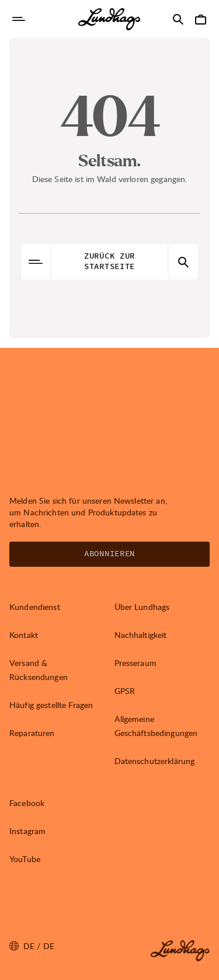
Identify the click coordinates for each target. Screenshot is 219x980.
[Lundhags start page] (109, 19)
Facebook (27, 803)
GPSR (125, 691)
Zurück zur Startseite (109, 261)
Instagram (27, 831)
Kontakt (24, 635)
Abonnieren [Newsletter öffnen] (109, 554)
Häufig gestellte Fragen (51, 705)
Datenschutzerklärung (155, 761)
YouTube (25, 859)
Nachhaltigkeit (141, 635)
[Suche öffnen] (178, 19)
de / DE (32, 946)
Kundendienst (35, 607)
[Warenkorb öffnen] (200, 19)
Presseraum (135, 663)
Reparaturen (32, 733)
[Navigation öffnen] (19, 19)
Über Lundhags (142, 607)
